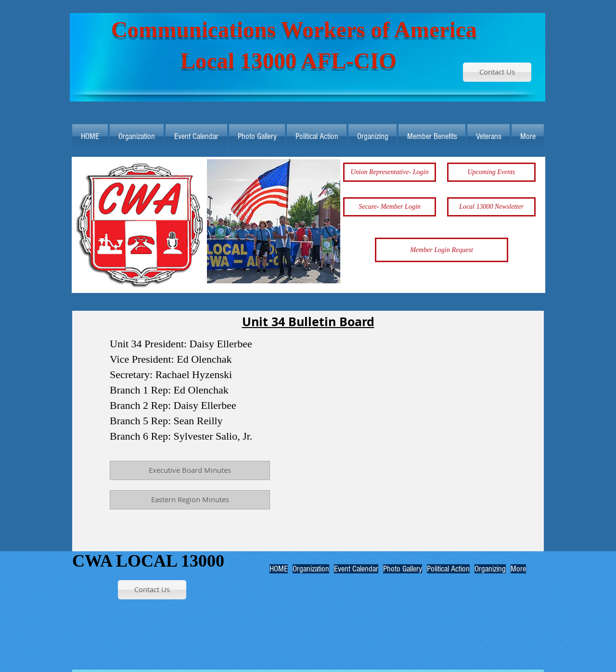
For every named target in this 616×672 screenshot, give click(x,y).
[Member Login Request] (442, 250)
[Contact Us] (497, 72)
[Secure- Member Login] (390, 207)
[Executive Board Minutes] (190, 470)
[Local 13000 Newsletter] (491, 207)
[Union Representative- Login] (390, 172)
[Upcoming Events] (491, 172)
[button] (274, 221)
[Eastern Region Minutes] (190, 500)
